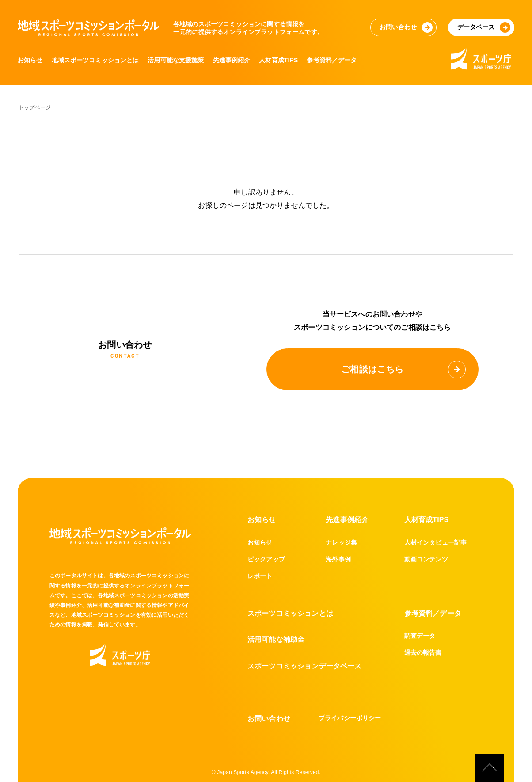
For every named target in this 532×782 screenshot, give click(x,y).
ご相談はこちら (403, 370)
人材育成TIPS (279, 60)
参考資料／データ (332, 60)
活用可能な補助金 (276, 639)
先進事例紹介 (232, 60)
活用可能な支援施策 (176, 60)
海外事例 (338, 559)
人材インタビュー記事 (436, 542)
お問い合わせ (269, 719)
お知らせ (30, 60)
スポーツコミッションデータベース (305, 666)
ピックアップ (266, 559)
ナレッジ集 (341, 542)
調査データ (420, 636)
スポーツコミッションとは (290, 613)
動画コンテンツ (426, 559)
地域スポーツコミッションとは (95, 60)
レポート (260, 576)
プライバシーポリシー (350, 718)
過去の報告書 (423, 652)
